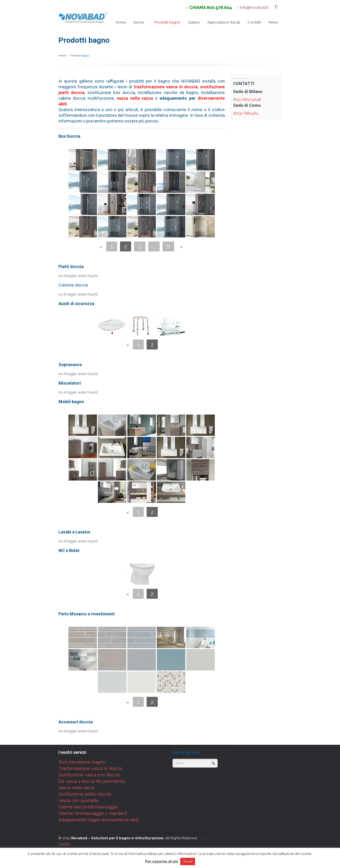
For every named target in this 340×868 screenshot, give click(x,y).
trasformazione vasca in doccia (166, 87)
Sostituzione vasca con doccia (89, 775)
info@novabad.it (254, 7)
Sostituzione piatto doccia (85, 794)
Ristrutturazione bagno (82, 762)
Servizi (141, 22)
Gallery (194, 22)
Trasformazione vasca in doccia (90, 768)
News (273, 22)
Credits (64, 844)
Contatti (254, 22)
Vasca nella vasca (76, 788)
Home (121, 22)
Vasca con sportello (79, 800)
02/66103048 (249, 100)
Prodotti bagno (167, 24)
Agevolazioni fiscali (224, 22)
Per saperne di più (162, 861)
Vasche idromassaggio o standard (93, 813)
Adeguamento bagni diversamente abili (98, 820)
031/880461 (247, 113)
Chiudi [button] (188, 861)
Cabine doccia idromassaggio (88, 807)
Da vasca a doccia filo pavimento (92, 781)
